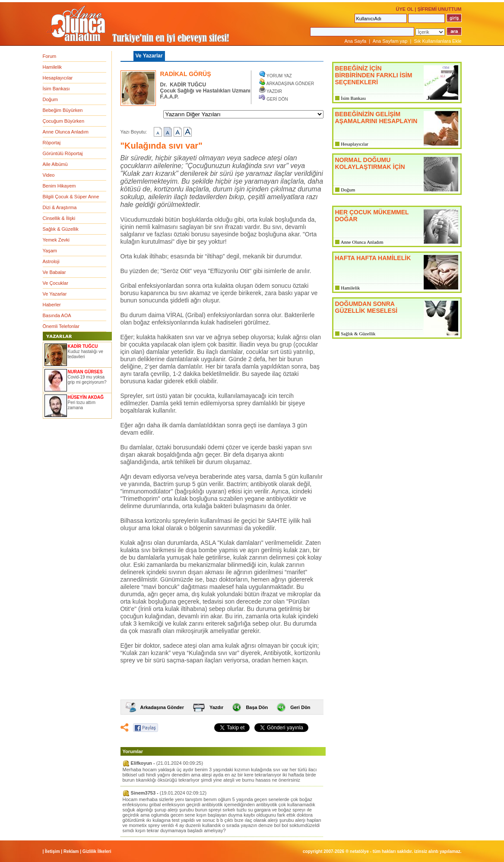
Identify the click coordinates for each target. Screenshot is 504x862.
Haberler (52, 305)
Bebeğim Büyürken (63, 110)
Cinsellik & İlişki (59, 218)
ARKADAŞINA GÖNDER (290, 84)
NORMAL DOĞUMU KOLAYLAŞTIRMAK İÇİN (370, 163)
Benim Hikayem (59, 186)
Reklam (71, 851)
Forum (50, 56)
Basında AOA (57, 315)
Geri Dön (300, 707)
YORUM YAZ (279, 76)
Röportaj (52, 143)
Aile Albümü (55, 164)
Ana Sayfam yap (390, 41)
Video (49, 175)
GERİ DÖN (277, 99)
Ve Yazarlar (55, 294)
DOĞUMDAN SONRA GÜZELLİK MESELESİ (366, 307)
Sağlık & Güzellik (61, 229)
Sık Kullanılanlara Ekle (437, 41)
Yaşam (50, 251)
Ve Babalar (54, 272)
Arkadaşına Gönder (162, 707)
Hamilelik (52, 67)
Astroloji (51, 261)
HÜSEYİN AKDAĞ (86, 397)
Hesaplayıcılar (58, 78)
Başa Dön (257, 707)
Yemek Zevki (56, 240)
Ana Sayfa (355, 41)
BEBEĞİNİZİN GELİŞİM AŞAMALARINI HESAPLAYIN (376, 118)
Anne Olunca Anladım (66, 132)
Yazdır (216, 707)
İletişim (52, 851)
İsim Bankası (56, 89)
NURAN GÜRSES (85, 372)
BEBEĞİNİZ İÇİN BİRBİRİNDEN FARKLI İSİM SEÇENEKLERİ (374, 75)
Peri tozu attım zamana (82, 405)
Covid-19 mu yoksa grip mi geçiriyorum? (87, 380)
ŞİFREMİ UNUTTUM (439, 9)
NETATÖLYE (359, 851)
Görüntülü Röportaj (63, 153)
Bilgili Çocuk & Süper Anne (71, 197)
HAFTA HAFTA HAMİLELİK (373, 258)
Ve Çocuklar (55, 283)
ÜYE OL (404, 9)
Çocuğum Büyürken (64, 121)
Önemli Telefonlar (61, 326)
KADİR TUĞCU (83, 346)
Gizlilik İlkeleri (97, 851)
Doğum (50, 99)
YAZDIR (274, 91)
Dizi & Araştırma (60, 207)
